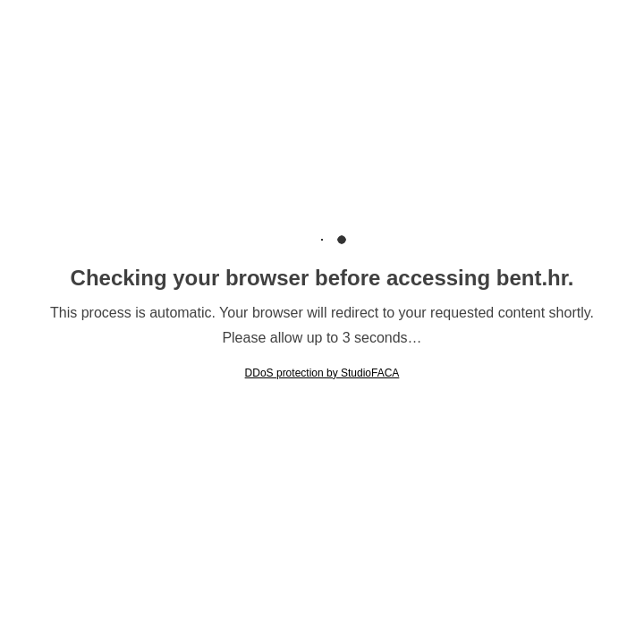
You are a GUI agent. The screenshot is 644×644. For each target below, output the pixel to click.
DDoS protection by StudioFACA (322, 373)
